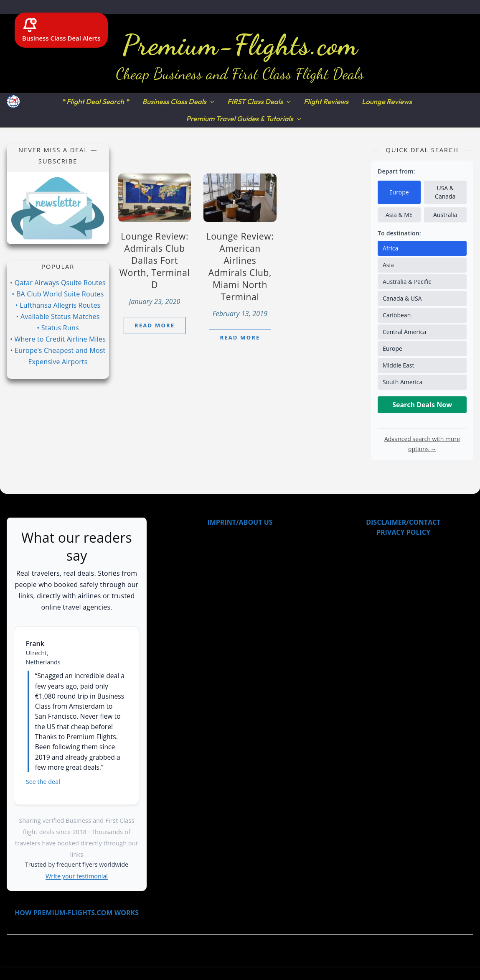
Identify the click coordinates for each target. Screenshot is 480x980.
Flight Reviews (326, 101)
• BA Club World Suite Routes (58, 294)
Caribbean (397, 315)
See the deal (43, 782)
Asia (388, 265)
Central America (404, 332)
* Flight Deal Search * (95, 101)
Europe (399, 192)
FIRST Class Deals (255, 101)
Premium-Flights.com (240, 45)
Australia (445, 215)
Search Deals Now (422, 405)
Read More (155, 325)
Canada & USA (402, 298)
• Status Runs (58, 328)
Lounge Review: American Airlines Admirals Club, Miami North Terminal (240, 267)
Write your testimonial (77, 876)
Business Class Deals (174, 101)
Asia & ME (399, 215)
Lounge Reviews (387, 101)
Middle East (399, 365)
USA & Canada (445, 192)
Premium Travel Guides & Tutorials (239, 119)
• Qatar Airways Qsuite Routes (58, 283)
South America (403, 382)
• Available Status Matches (58, 316)
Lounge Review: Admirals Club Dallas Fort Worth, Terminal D (155, 260)
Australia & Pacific (407, 282)
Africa (390, 248)
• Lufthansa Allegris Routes (58, 305)
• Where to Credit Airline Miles (58, 339)
